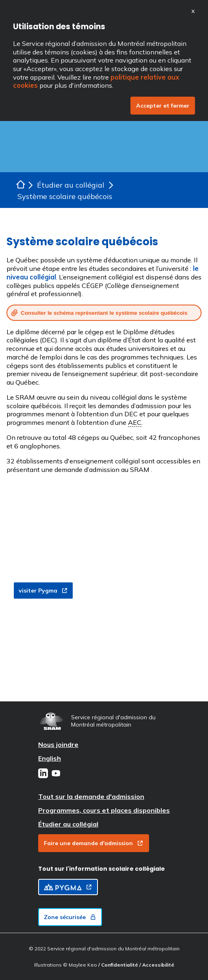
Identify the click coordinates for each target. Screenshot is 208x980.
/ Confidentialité (119, 965)
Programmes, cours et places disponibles (104, 810)
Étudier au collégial (68, 824)
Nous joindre (58, 744)
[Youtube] (56, 774)
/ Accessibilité (157, 965)
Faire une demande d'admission (94, 843)
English (50, 758)
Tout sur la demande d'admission (91, 796)
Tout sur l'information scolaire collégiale (102, 869)
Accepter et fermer (163, 106)
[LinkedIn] (43, 774)
